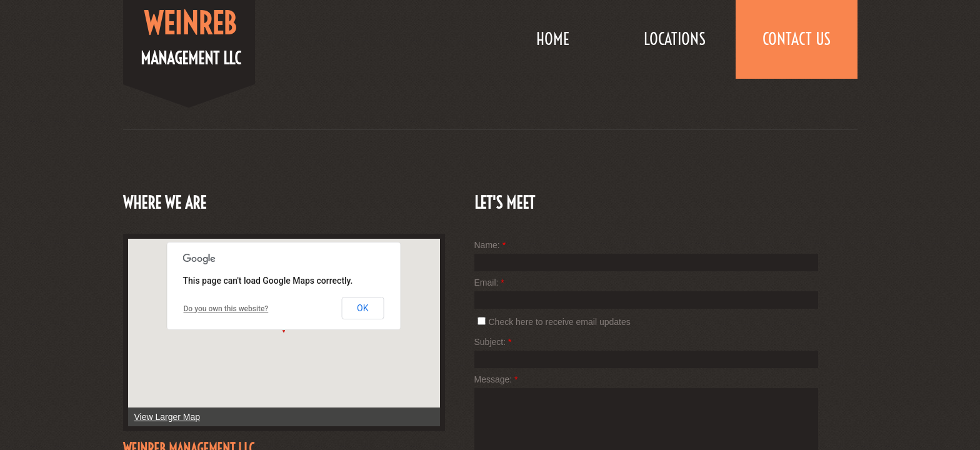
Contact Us (797, 39)
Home (553, 39)
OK (362, 308)
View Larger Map (167, 417)
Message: (496, 379)
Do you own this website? (226, 309)
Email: (489, 282)
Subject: (493, 342)
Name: (490, 245)
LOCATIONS (675, 39)
